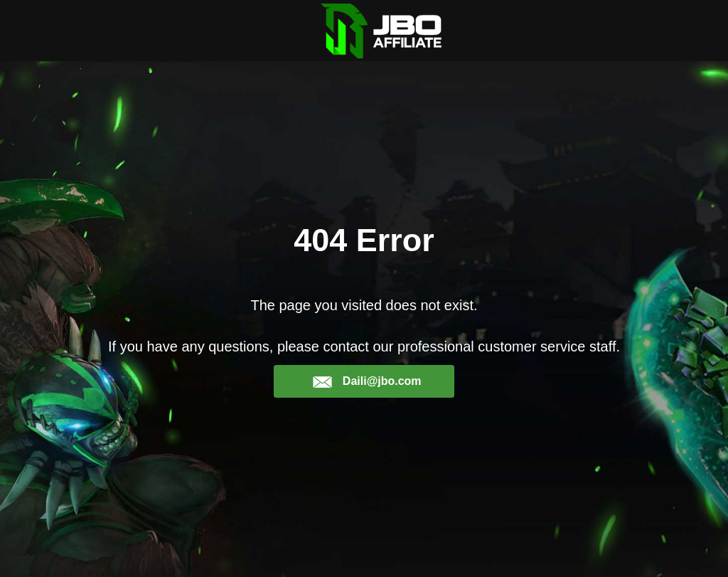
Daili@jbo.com (366, 381)
